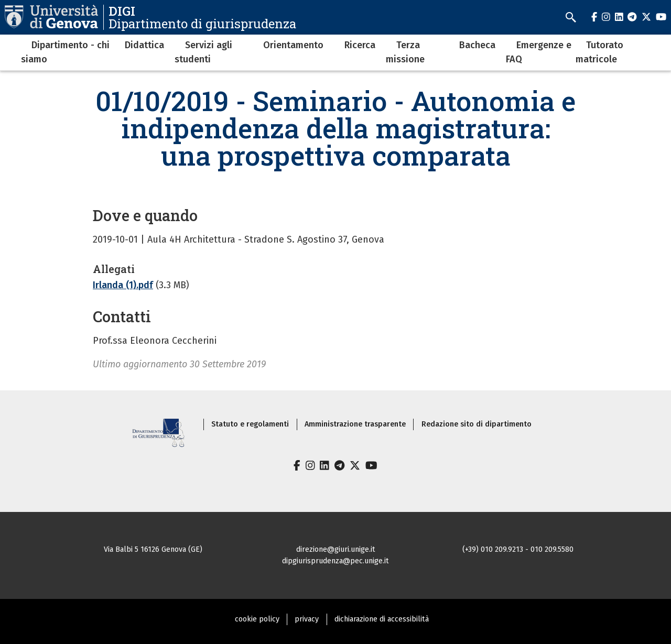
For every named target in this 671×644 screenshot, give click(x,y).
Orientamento (293, 45)
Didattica (144, 45)
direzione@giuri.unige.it (336, 549)
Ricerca (360, 45)
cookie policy (257, 619)
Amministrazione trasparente (355, 424)
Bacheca (477, 45)
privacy (307, 619)
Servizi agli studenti (203, 52)
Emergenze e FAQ (539, 52)
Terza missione (405, 52)
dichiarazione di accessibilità (382, 619)
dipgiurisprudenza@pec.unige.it (335, 561)
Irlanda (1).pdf (123, 285)
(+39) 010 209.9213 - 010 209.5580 (518, 549)
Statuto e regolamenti (250, 424)
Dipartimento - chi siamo (65, 52)
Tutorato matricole (599, 52)
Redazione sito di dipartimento (477, 424)
